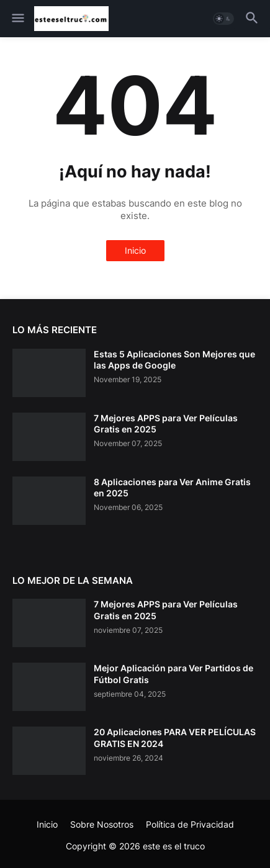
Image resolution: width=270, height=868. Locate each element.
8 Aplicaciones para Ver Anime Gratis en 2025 (172, 487)
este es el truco (174, 846)
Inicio (135, 250)
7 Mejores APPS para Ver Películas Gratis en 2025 (166, 423)
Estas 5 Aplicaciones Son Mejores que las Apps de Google (174, 360)
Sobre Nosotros (102, 824)
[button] (17, 19)
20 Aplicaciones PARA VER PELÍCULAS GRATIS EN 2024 (175, 737)
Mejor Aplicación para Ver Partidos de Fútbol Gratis (173, 673)
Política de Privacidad (190, 824)
